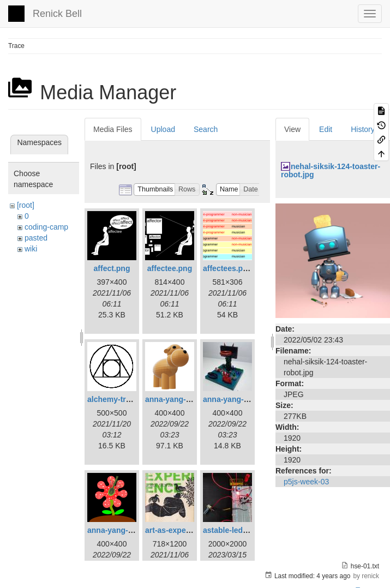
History (363, 129)
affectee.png (170, 268)
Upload (163, 129)
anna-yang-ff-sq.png (124, 530)
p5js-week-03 (306, 482)
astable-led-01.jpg (235, 530)
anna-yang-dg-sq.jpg (241, 399)
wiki (31, 249)
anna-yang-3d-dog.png (186, 399)
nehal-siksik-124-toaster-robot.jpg (331, 170)
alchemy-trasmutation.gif (133, 399)
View (292, 129)
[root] (26, 205)
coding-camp (46, 227)
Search (206, 129)
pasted (36, 238)
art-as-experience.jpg (184, 530)
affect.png (112, 268)
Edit (326, 129)
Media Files (113, 129)
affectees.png (227, 268)
